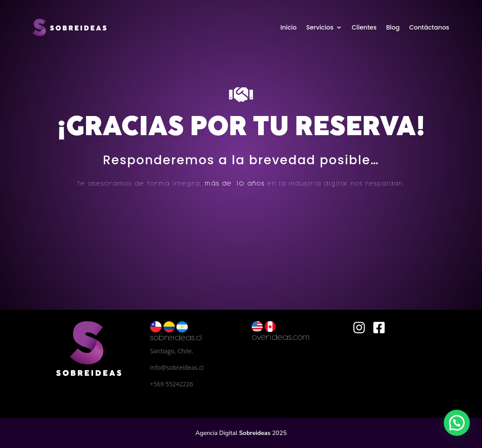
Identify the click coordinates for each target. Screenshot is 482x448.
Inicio (289, 27)
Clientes (364, 27)
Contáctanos (429, 27)
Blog (393, 27)
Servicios (320, 27)
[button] (457, 423)
